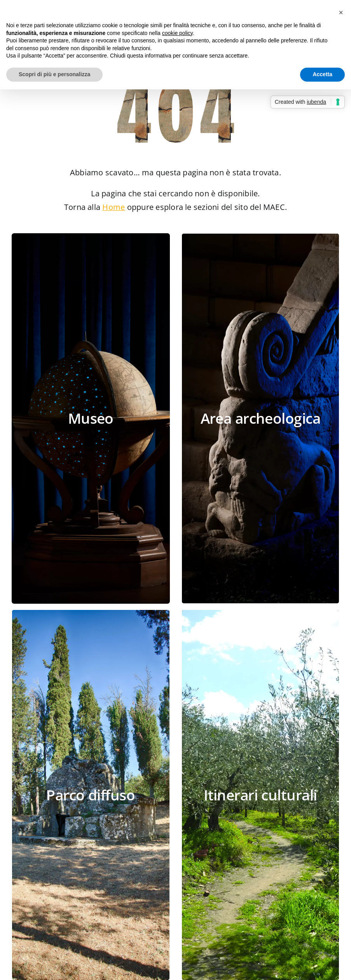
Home (114, 207)
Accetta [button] (322, 74)
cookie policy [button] (177, 33)
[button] (341, 12)
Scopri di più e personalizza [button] (54, 74)
